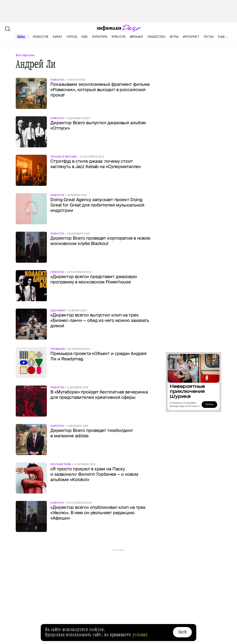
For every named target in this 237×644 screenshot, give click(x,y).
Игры (174, 37)
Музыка (136, 37)
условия (140, 635)
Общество (156, 37)
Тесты (209, 37)
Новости (41, 37)
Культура (100, 37)
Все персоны (25, 55)
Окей (182, 632)
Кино (57, 37)
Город (72, 37)
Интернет (191, 37)
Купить (209, 404)
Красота (119, 37)
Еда (85, 37)
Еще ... (223, 37)
